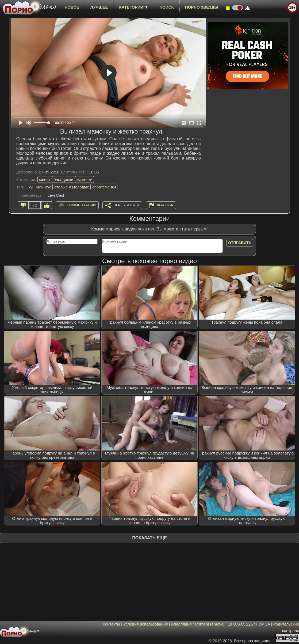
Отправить (240, 243)
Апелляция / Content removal (198, 624)
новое (72, 7)
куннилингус (40, 187)
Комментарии (81, 205)
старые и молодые (72, 187)
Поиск (167, 7)
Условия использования (146, 624)
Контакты (111, 624)
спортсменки (104, 187)
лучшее (99, 7)
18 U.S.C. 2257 (241, 624)
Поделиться (126, 205)
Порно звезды (202, 7)
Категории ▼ (134, 7)
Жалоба (165, 205)
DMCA (264, 624)
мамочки (85, 179)
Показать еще (149, 538)
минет (45, 179)
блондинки (63, 179)
